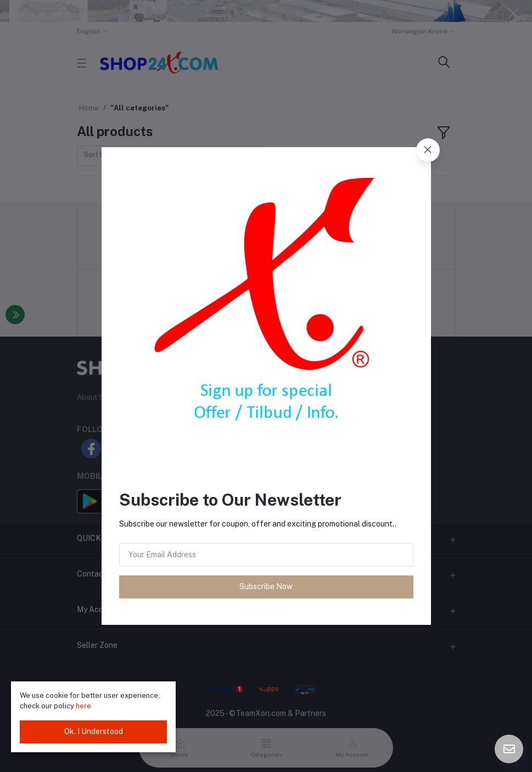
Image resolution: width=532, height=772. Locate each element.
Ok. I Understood (94, 731)
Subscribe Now (266, 586)
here (83, 706)
